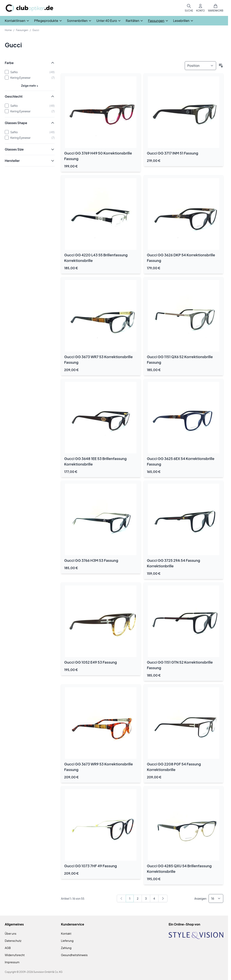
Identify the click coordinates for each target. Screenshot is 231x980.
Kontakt (66, 933)
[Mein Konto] (201, 8)
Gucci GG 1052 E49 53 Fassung (90, 662)
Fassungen (22, 30)
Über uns (11, 933)
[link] (121, 898)
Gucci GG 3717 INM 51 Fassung (173, 153)
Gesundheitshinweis (74, 955)
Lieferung (67, 941)
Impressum (12, 962)
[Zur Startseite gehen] (29, 8)
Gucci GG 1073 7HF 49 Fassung (90, 866)
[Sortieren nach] (200, 66)
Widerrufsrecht (15, 955)
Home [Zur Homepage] (8, 30)
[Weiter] (163, 898)
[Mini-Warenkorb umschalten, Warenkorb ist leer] (216, 8)
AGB (8, 948)
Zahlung (66, 948)
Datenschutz (13, 941)
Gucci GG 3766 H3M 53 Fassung (91, 560)
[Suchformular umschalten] (189, 8)
